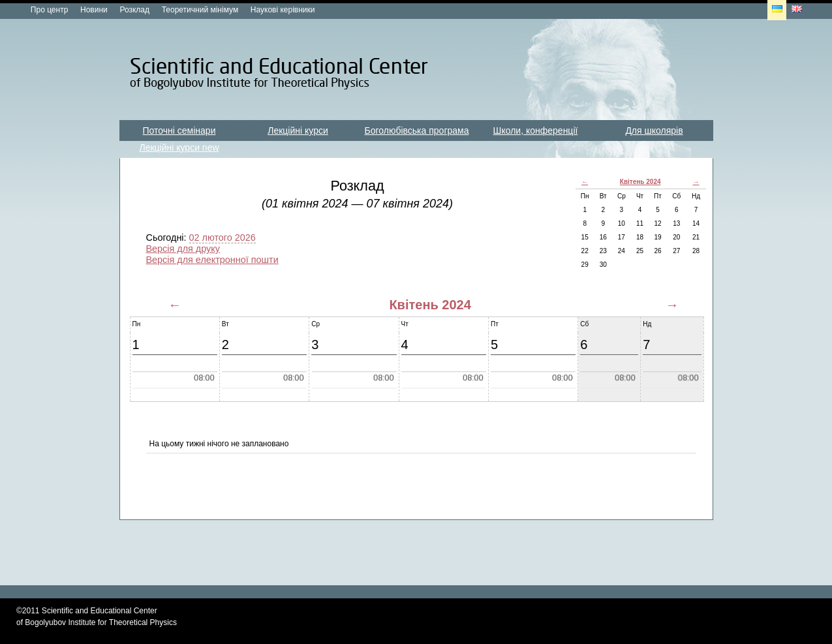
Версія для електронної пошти (212, 260)
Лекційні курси (298, 130)
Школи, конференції (536, 130)
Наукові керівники (283, 10)
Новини (94, 10)
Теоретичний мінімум (200, 10)
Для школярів (654, 130)
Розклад (134, 10)
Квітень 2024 (640, 182)
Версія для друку (183, 249)
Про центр (50, 10)
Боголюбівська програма (417, 130)
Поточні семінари (179, 130)
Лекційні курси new (179, 147)
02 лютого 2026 (223, 238)
